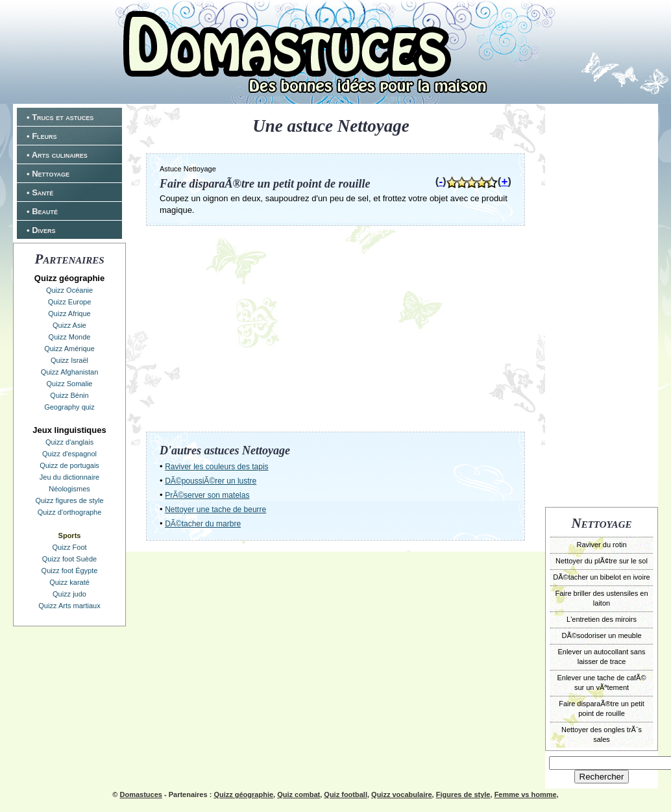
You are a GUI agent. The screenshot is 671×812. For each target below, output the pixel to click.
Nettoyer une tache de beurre (215, 510)
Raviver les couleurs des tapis (216, 467)
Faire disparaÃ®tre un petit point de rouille (602, 708)
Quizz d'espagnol (69, 454)
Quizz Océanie (69, 290)
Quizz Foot (69, 547)
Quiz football (346, 794)
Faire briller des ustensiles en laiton (601, 598)
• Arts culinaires (57, 155)
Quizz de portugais (69, 465)
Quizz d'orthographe (70, 512)
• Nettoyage (48, 174)
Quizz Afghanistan (70, 372)
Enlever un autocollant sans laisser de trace (601, 657)
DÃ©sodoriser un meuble (601, 635)
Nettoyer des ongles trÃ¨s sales (602, 734)
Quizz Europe (70, 302)
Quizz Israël (69, 360)
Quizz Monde (70, 337)
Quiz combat (299, 794)
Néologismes (69, 489)
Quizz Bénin (69, 395)
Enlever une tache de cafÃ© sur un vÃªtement (601, 683)
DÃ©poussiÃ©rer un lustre (211, 481)
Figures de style (463, 794)
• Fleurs (42, 136)
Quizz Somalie (70, 384)
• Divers (41, 230)
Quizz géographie (243, 794)
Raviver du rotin (601, 545)
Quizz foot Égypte (70, 571)
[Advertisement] (602, 304)
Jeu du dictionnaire (69, 477)
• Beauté (42, 211)
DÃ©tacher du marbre (203, 524)
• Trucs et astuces (60, 117)
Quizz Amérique (69, 349)
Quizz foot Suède (69, 559)
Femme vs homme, (527, 794)
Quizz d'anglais (69, 442)
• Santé (40, 192)
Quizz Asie (69, 325)
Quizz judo (69, 594)
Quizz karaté (69, 582)
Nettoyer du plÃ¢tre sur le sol (602, 561)
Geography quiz (69, 407)
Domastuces (140, 794)
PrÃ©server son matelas (207, 495)
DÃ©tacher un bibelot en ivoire (601, 577)
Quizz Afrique (69, 314)
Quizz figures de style (69, 500)
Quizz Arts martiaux (69, 606)
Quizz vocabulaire (402, 794)
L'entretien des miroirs (602, 619)
